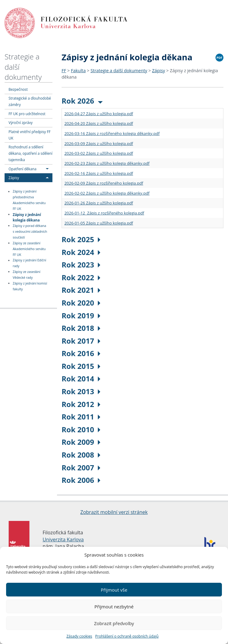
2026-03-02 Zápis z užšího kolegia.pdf (99, 153)
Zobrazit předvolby (114, 623)
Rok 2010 (81, 429)
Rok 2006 (81, 480)
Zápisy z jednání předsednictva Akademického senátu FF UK (29, 200)
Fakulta (78, 71)
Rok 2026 (82, 101)
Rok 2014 (81, 379)
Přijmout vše (114, 590)
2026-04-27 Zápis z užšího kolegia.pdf (99, 114)
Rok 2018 (81, 328)
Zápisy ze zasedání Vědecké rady (27, 275)
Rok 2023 (81, 265)
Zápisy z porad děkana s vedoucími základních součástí (30, 232)
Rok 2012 (81, 404)
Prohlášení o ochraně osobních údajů (127, 636)
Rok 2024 (81, 252)
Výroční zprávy (21, 122)
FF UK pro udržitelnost (27, 114)
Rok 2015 (81, 366)
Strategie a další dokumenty (119, 71)
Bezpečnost (18, 89)
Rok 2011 (81, 417)
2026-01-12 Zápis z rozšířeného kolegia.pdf (104, 213)
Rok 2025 (81, 239)
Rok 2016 (81, 353)
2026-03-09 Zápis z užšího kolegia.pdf (99, 143)
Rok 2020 (81, 303)
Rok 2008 (81, 455)
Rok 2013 (81, 391)
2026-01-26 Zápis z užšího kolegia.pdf (99, 203)
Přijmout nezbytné (114, 607)
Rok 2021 (81, 290)
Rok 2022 (81, 277)
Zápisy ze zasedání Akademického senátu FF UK (29, 249)
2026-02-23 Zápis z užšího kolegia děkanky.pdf (107, 163)
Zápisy (14, 178)
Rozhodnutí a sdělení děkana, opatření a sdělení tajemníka (30, 153)
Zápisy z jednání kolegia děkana (27, 217)
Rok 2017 (81, 341)
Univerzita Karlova (63, 540)
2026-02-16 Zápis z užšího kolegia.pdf (99, 173)
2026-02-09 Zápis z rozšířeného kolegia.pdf (104, 183)
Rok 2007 (81, 467)
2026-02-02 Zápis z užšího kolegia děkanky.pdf (107, 193)
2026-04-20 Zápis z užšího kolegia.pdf (99, 123)
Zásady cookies (79, 636)
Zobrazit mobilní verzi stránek (114, 512)
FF (64, 71)
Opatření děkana (22, 169)
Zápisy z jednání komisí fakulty (30, 286)
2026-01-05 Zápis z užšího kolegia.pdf (99, 223)
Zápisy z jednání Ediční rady (30, 263)
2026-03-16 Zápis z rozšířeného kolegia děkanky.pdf (112, 133)
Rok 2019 (81, 315)
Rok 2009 (81, 442)
